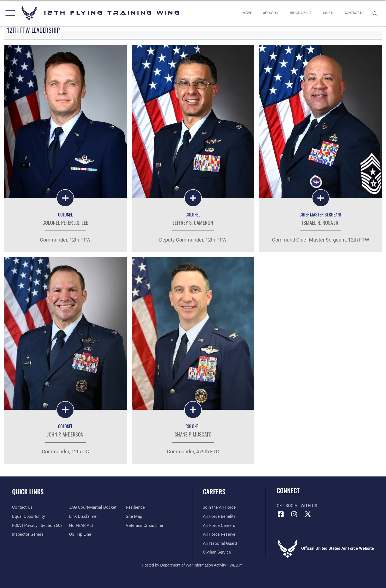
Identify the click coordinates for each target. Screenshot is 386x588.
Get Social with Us (297, 506)
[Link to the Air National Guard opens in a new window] (220, 543)
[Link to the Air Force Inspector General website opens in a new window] (28, 534)
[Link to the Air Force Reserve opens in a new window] (219, 534)
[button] (9, 13)
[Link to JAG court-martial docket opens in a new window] (93, 507)
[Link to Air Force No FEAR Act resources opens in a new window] (81, 525)
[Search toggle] (376, 13)
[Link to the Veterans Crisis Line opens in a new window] (144, 525)
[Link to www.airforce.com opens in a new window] (219, 507)
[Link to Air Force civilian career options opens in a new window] (217, 552)
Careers (214, 492)
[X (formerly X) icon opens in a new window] (308, 514)
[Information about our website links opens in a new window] (83, 516)
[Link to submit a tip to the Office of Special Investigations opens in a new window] (80, 534)
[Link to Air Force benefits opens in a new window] (219, 516)
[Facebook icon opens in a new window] (281, 514)
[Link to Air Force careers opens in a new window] (219, 525)
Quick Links (28, 492)
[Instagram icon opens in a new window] (294, 514)
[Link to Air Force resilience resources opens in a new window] (135, 507)
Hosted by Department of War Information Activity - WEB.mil (193, 565)
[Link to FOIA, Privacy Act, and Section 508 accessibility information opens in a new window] (37, 525)
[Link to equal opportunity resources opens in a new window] (28, 516)
